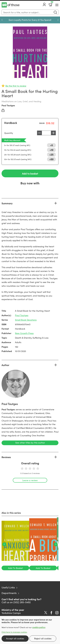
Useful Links (8, 587)
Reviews (6, 457)
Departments (9, 593)
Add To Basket (15, 568)
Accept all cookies (15, 638)
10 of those (11, 5)
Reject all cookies (43, 638)
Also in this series (11, 513)
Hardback (11, 123)
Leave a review (30, 480)
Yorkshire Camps (11, 613)
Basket (52, 4)
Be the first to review (16, 86)
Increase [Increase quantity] (53, 133)
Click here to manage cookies (14, 632)
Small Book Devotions (26, 320)
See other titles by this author (30, 443)
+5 (51, 145)
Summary (7, 203)
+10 (51, 150)
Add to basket (30, 173)
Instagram (57, 613)
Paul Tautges (8, 105)
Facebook (51, 613)
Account (44, 4)
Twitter (46, 613)
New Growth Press (24, 333)
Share (3, 110)
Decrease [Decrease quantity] (39, 133)
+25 (51, 154)
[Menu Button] (57, 5)
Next (58, 20)
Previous (2, 20)
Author (5, 365)
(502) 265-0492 (22, 602)
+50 (51, 159)
